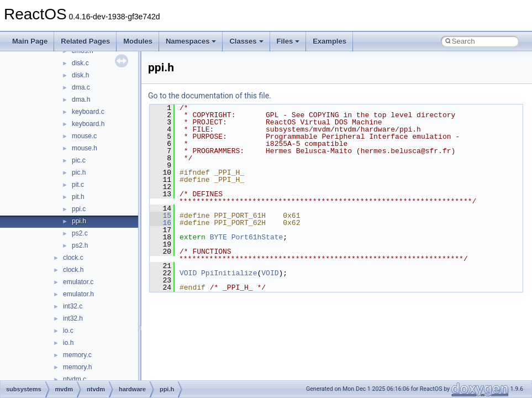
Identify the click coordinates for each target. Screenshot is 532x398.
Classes (246, 41)
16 (160, 223)
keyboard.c (88, 112)
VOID (188, 273)
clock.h (73, 270)
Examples (330, 41)
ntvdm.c (75, 379)
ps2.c (80, 233)
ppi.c (79, 209)
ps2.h (80, 245)
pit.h (78, 197)
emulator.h (78, 294)
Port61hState (257, 237)
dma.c (81, 87)
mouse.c (84, 136)
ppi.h (79, 221)
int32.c (73, 306)
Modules (138, 41)
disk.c (80, 63)
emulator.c (78, 282)
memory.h (77, 367)
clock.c (73, 258)
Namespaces (191, 41)
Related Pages (85, 41)
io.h (68, 343)
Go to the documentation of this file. (210, 96)
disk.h (80, 75)
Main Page (30, 41)
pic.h (79, 172)
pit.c (78, 185)
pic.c (79, 160)
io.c (68, 331)
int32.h (73, 318)
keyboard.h (88, 124)
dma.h (81, 99)
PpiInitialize (229, 273)
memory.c (77, 355)
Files (288, 41)
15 (160, 216)
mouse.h (85, 148)
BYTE (218, 237)
